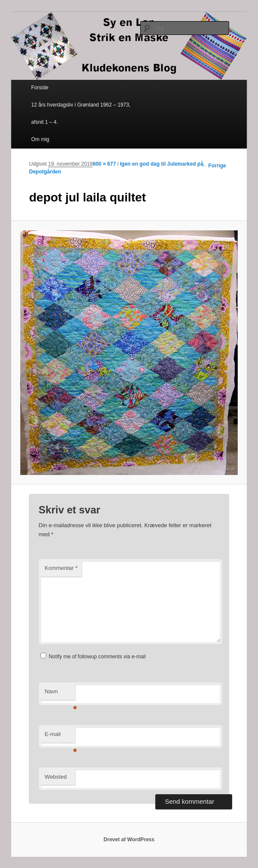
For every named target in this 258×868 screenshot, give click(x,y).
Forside (40, 88)
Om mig (40, 139)
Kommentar (61, 568)
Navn (60, 694)
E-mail (60, 737)
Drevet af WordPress (129, 840)
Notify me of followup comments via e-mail (97, 657)
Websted (56, 777)
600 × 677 (104, 164)
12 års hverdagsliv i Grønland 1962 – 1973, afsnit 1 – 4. (81, 113)
